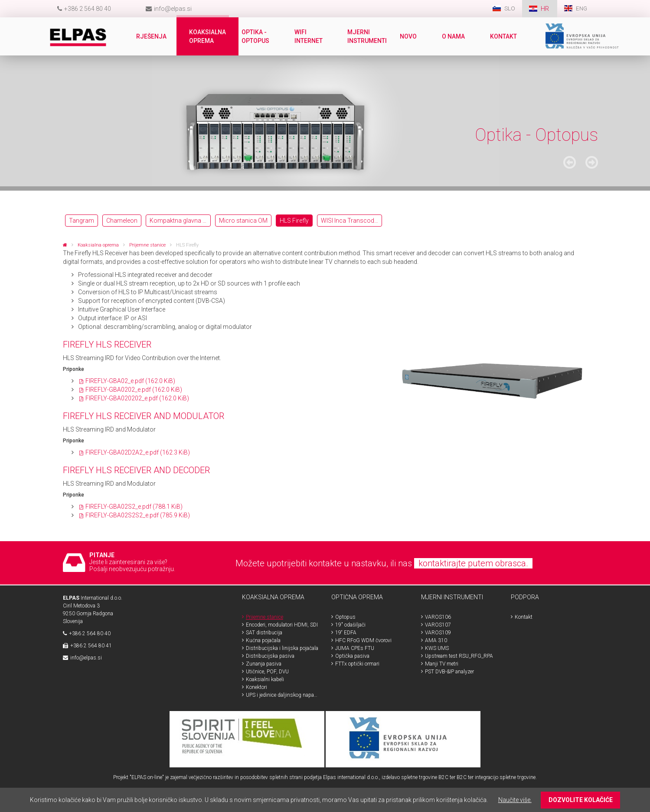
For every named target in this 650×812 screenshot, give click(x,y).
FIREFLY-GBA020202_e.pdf (137, 398)
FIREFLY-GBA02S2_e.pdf (134, 507)
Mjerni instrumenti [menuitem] (367, 36)
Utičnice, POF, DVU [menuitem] (267, 672)
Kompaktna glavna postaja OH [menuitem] (180, 221)
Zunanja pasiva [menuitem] (264, 664)
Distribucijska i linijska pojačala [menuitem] (282, 648)
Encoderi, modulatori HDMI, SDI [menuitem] (282, 625)
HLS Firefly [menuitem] (294, 221)
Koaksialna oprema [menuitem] (208, 36)
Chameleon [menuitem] (122, 221)
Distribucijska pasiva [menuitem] (270, 656)
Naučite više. (515, 800)
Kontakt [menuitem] (504, 36)
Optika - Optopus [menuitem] (256, 36)
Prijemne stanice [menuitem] (265, 617)
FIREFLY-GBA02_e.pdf (130, 381)
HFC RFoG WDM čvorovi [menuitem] (363, 640)
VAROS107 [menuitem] (438, 625)
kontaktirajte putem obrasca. (473, 563)
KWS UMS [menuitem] (437, 648)
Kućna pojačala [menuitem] (263, 640)
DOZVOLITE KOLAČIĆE (581, 800)
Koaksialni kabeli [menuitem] (265, 679)
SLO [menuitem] (509, 9)
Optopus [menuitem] (345, 617)
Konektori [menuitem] (256, 687)
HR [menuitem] (545, 9)
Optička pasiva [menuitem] (352, 656)
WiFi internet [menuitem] (309, 36)
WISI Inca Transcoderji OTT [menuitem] (351, 221)
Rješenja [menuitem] (152, 36)
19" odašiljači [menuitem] (350, 625)
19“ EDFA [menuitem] (346, 633)
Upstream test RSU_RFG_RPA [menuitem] (459, 656)
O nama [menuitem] (454, 36)
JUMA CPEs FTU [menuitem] (355, 648)
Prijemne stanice (147, 245)
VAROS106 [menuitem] (438, 617)
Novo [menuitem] (409, 36)
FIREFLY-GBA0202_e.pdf (134, 390)
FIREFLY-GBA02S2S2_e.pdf (138, 515)
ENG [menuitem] (581, 9)
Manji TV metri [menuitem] (442, 664)
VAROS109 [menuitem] (438, 633)
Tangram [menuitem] (82, 221)
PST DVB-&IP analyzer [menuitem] (449, 672)
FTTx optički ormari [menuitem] (357, 664)
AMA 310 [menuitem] (436, 640)
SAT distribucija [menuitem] (264, 633)
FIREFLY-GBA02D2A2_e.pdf (138, 452)
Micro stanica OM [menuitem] (243, 221)
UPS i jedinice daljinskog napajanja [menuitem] (282, 695)
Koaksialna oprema (98, 245)
